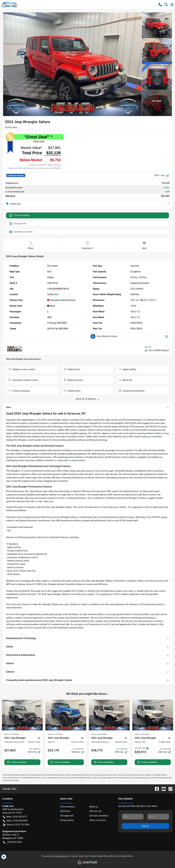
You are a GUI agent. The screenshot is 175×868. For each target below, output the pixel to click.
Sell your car (95, 811)
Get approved (18, 224)
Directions (65, 811)
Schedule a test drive (21, 232)
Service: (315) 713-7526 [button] (16, 825)
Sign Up (145, 826)
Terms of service (98, 820)
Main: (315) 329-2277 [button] (15, 817)
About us (94, 807)
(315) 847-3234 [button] (12, 842)
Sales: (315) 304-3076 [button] (15, 821)
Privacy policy (67, 820)
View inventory (67, 807)
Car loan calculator (99, 816)
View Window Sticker (129, 336)
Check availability (19, 215)
